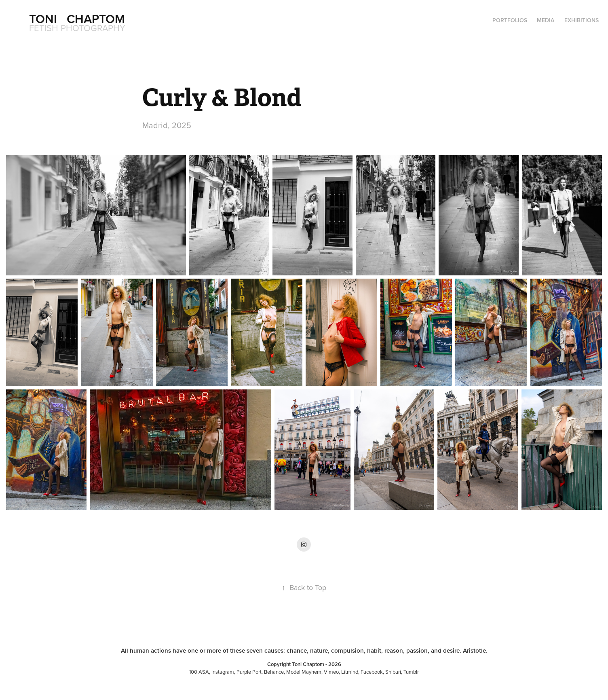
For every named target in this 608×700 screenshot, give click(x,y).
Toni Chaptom (77, 19)
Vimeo (331, 672)
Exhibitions (582, 20)
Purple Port (249, 672)
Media (546, 20)
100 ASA (199, 672)
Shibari (393, 672)
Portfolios (510, 20)
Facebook (372, 672)
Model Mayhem (304, 672)
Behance (274, 672)
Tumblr (411, 672)
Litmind (350, 672)
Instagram (223, 672)
